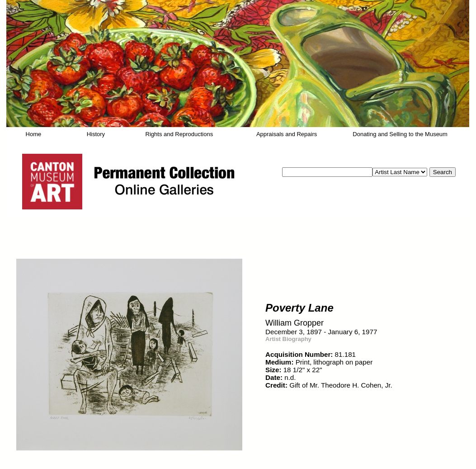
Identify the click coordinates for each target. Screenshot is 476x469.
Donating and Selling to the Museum (400, 134)
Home (34, 134)
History (96, 134)
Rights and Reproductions (179, 134)
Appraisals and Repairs (287, 134)
